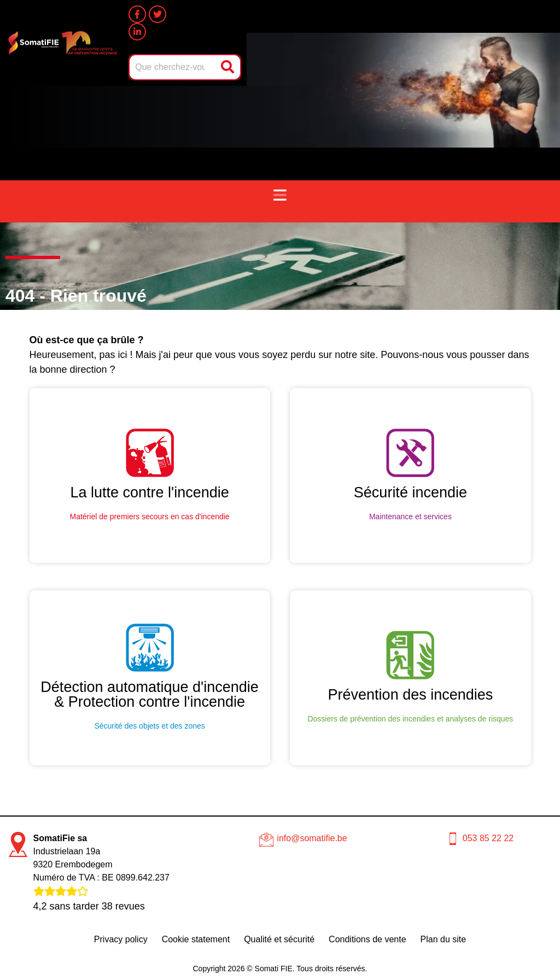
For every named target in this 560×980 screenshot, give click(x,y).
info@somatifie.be (312, 838)
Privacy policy (121, 939)
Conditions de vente (367, 939)
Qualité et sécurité (279, 939)
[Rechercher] (229, 67)
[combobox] (173, 67)
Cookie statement (196, 939)
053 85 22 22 (488, 838)
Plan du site (444, 939)
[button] (280, 196)
